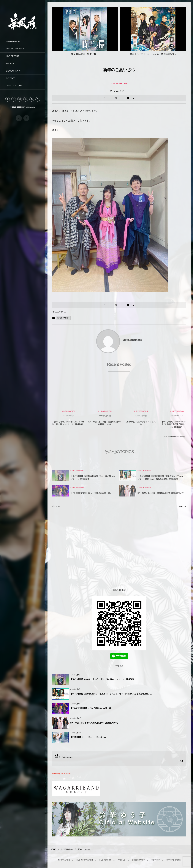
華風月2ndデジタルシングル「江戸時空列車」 (153, 54)
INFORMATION (120, 84)
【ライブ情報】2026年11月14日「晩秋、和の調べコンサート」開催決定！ (103, 679)
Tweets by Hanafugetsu (61, 773)
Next (182, 506)
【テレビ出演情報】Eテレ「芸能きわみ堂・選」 (92, 708)
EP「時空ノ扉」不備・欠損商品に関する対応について (94, 723)
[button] (38, 99)
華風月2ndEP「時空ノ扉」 (85, 54)
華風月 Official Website (64, 757)
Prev (56, 506)
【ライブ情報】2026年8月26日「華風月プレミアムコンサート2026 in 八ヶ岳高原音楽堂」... (111, 694)
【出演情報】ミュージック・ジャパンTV (88, 737)
